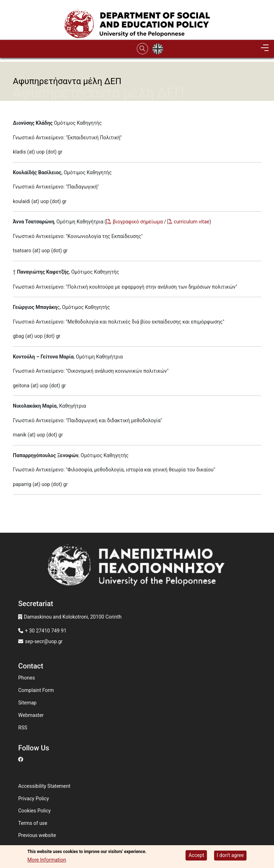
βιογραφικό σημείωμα (138, 222)
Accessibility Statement (44, 786)
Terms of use (33, 823)
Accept (196, 856)
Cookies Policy (34, 811)
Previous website (37, 835)
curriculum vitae (192, 222)
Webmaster (31, 715)
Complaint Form (36, 690)
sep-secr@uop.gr (44, 641)
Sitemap (27, 703)
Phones (27, 678)
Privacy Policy (34, 799)
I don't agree (230, 856)
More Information (47, 861)
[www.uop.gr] (137, 567)
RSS (23, 728)
